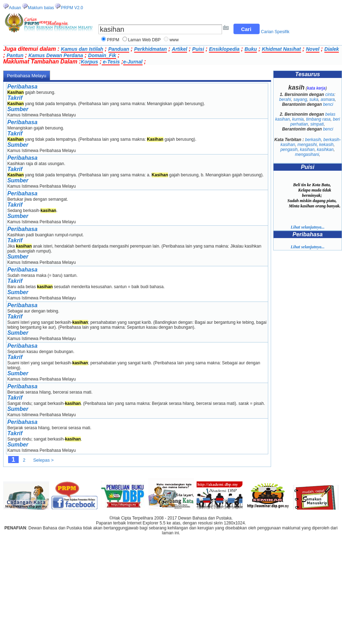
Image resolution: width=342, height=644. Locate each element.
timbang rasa (318, 119)
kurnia (298, 119)
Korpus (89, 62)
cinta (330, 95)
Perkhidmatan (151, 49)
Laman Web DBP (145, 40)
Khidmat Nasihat (281, 49)
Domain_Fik (102, 55)
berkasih (313, 140)
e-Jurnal (133, 62)
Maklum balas (41, 8)
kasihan (307, 150)
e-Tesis (111, 62)
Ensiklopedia (224, 49)
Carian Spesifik (275, 32)
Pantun (15, 55)
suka (314, 99)
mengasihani (307, 154)
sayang (300, 99)
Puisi (198, 49)
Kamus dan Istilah (82, 49)
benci (328, 104)
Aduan (15, 8)
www (174, 40)
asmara (328, 99)
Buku (251, 49)
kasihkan (325, 150)
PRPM (113, 40)
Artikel (180, 49)
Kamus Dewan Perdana (56, 55)
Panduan (119, 49)
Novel (313, 49)
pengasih (289, 150)
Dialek (332, 49)
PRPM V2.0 (72, 8)
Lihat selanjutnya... (307, 227)
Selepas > (43, 460)
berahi (285, 99)
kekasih (326, 145)
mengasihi (307, 145)
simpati (317, 124)
